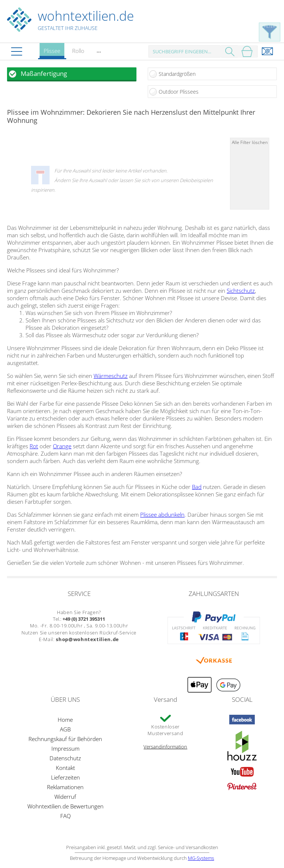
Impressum (65, 748)
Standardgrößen (177, 74)
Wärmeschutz (111, 376)
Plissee (52, 53)
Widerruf (65, 797)
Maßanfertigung (44, 73)
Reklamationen (65, 787)
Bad (197, 487)
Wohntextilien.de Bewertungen (65, 806)
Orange (62, 446)
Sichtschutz (241, 291)
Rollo (78, 51)
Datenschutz (65, 758)
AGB (65, 729)
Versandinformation (165, 747)
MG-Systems (201, 858)
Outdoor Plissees (179, 92)
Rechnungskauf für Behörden (65, 739)
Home (65, 720)
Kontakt (65, 768)
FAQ (65, 816)
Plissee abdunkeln (162, 515)
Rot (34, 446)
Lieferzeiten (65, 777)
